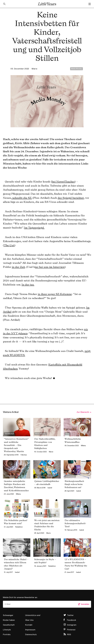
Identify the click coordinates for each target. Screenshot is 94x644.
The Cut (9, 245)
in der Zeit (18, 267)
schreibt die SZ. (22, 198)
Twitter (70, 615)
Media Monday (76, 69)
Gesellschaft (9, 625)
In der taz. (28, 284)
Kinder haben (9, 620)
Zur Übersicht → (84, 412)
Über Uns (29, 620)
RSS (69, 635)
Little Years (47, 4)
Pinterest (71, 630)
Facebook (72, 620)
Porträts (7, 635)
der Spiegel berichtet (71, 198)
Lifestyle (7, 630)
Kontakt (29, 625)
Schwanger (8, 615)
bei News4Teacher (63, 181)
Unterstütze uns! (33, 615)
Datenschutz (31, 635)
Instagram (72, 625)
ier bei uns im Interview (50, 267)
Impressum (30, 630)
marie (34, 69)
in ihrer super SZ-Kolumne (55, 294)
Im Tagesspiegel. (34, 228)
